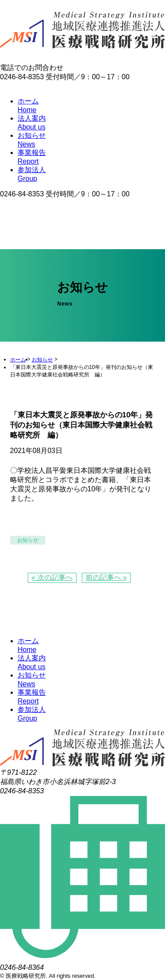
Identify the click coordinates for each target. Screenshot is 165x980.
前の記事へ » (106, 577)
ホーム (18, 360)
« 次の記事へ (52, 577)
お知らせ (42, 360)
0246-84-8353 (22, 194)
